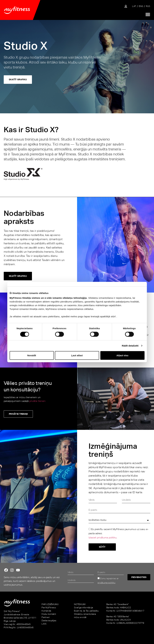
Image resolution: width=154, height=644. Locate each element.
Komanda (46, 611)
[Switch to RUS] (148, 6)
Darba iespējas (49, 620)
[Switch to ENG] (141, 6)
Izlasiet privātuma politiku (103, 538)
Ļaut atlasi (77, 355)
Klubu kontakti (49, 614)
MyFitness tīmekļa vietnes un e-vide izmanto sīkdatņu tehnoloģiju (48, 298)
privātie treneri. (38, 401)
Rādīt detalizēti (130, 346)
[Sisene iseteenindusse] (126, 6)
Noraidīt (32, 355)
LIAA (44, 624)
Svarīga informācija (83, 608)
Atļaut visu (122, 355)
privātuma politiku (106, 583)
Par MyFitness (49, 608)
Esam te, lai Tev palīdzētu (86, 611)
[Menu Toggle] (148, 14)
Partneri (46, 617)
